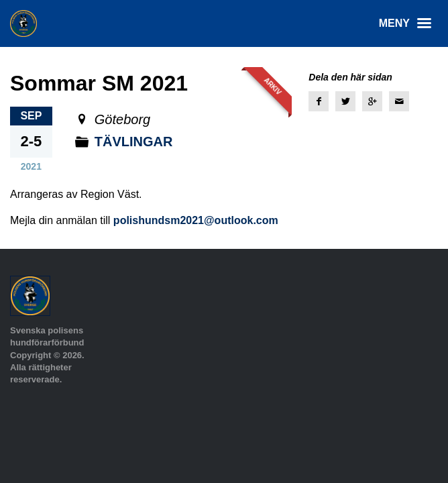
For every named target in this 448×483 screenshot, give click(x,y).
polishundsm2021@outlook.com (196, 220)
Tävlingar (134, 142)
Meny (408, 23)
